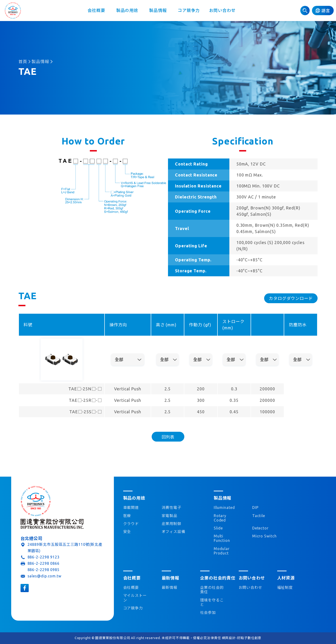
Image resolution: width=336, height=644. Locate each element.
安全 (127, 532)
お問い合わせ (222, 11)
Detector (260, 528)
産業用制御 (172, 524)
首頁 (23, 61)
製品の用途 (127, 11)
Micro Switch (264, 536)
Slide (218, 528)
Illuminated (224, 507)
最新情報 (170, 587)
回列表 (168, 437)
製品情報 (158, 11)
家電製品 (170, 516)
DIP (255, 507)
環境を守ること (212, 602)
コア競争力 (189, 11)
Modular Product (222, 551)
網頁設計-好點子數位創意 (242, 638)
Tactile (259, 516)
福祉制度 (285, 587)
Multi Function (222, 538)
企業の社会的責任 (212, 590)
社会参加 (208, 612)
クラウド (131, 524)
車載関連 (131, 507)
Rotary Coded (220, 518)
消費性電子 (172, 507)
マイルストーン (135, 598)
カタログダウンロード (291, 298)
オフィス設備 (173, 532)
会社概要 (96, 11)
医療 (127, 516)
